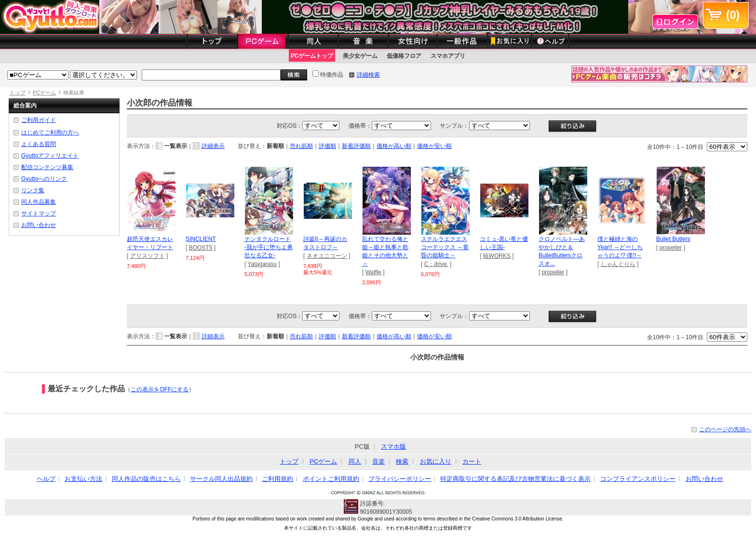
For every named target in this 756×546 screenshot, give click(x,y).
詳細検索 (368, 75)
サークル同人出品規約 (221, 479)
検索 (402, 461)
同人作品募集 (39, 202)
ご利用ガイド (39, 120)
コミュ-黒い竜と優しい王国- (504, 240)
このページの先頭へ (725, 429)
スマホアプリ (448, 56)
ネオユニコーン (327, 256)
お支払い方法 (83, 479)
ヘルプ (46, 479)
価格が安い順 (434, 146)
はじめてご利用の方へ (50, 133)
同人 (355, 461)
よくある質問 (39, 144)
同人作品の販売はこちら (146, 479)
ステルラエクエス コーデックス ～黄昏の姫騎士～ (445, 244)
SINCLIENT (210, 236)
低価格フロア (404, 56)
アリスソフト (148, 256)
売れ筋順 (301, 146)
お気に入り (436, 461)
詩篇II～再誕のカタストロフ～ (328, 240)
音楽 (378, 461)
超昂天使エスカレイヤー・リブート (151, 240)
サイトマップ (39, 213)
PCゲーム (44, 93)
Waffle (373, 272)
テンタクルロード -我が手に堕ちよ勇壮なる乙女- (269, 244)
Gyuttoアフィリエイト (50, 156)
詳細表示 (213, 146)
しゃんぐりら (618, 264)
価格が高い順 (394, 146)
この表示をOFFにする (160, 389)
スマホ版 (393, 446)
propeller (553, 272)
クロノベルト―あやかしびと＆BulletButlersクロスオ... (563, 248)
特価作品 (328, 75)
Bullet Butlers (681, 236)
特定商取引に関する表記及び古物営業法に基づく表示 (515, 479)
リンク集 (33, 190)
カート (472, 461)
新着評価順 (356, 146)
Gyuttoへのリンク (44, 179)
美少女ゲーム (360, 56)
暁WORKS (497, 256)
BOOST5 (201, 248)
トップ (18, 93)
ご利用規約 (277, 479)
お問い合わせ (39, 225)
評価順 (327, 146)
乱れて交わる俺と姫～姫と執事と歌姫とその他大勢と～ (387, 248)
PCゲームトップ (312, 56)
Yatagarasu (262, 264)
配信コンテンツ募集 (47, 167)
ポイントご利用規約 (331, 479)
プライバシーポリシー (400, 479)
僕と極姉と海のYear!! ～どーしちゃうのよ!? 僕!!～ (622, 244)
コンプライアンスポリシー (638, 479)
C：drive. (436, 264)
